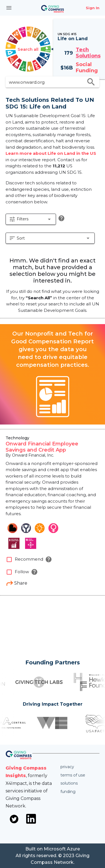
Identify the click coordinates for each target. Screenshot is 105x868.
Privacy (67, 767)
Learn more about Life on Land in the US (51, 153)
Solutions (69, 783)
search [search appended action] (91, 82)
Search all (28, 49)
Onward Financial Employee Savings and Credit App (42, 447)
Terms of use (73, 775)
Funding (68, 792)
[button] (31, 219)
